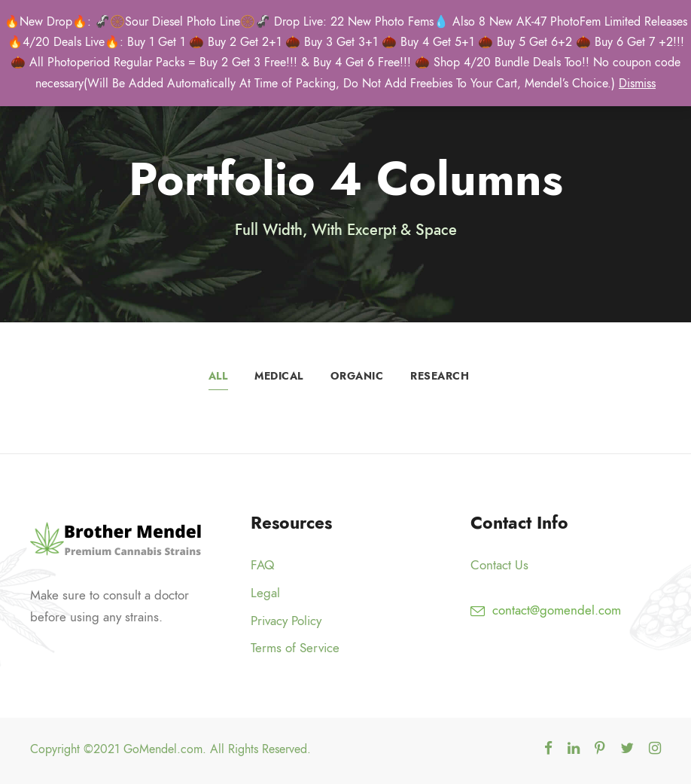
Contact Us (499, 565)
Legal (265, 593)
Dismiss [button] (637, 84)
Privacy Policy (286, 621)
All (218, 376)
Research (440, 376)
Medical (279, 376)
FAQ (262, 565)
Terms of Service (295, 648)
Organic (357, 376)
